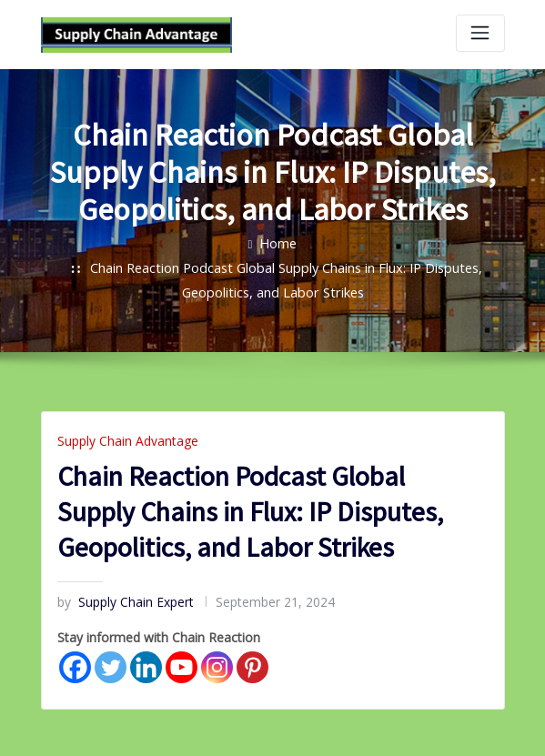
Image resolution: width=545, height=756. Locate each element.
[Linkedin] (146, 655)
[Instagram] (217, 655)
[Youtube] (182, 655)
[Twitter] (111, 655)
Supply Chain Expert (119, 593)
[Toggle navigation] (480, 33)
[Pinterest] (252, 655)
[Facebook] (75, 655)
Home (278, 241)
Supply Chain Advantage (121, 434)
